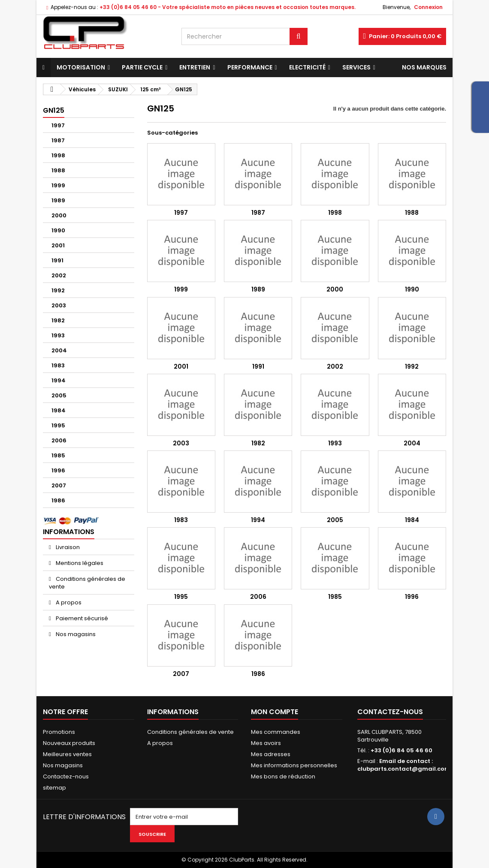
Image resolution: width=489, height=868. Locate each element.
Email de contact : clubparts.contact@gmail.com (404, 765)
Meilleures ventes (67, 754)
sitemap (54, 788)
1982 (58, 320)
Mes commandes (276, 732)
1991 (57, 260)
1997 (58, 125)
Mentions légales (79, 563)
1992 (58, 290)
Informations (69, 532)
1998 (58, 155)
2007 (59, 485)
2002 (59, 275)
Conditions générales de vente (87, 583)
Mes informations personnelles (294, 765)
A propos (68, 602)
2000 (59, 215)
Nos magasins (75, 634)
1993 (58, 335)
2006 (59, 440)
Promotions (59, 732)
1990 (58, 230)
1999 (58, 185)
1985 (58, 455)
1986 (58, 500)
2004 (59, 350)
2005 (59, 395)
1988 (58, 170)
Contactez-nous (66, 776)
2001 (58, 245)
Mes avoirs (266, 743)
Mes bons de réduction (283, 776)
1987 (58, 140)
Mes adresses (271, 754)
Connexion (428, 7)
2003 (59, 305)
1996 (58, 470)
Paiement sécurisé (81, 618)
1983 (58, 365)
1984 (59, 410)
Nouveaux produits (69, 743)
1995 (58, 425)
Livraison (67, 547)
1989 (58, 200)
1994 (59, 380)
